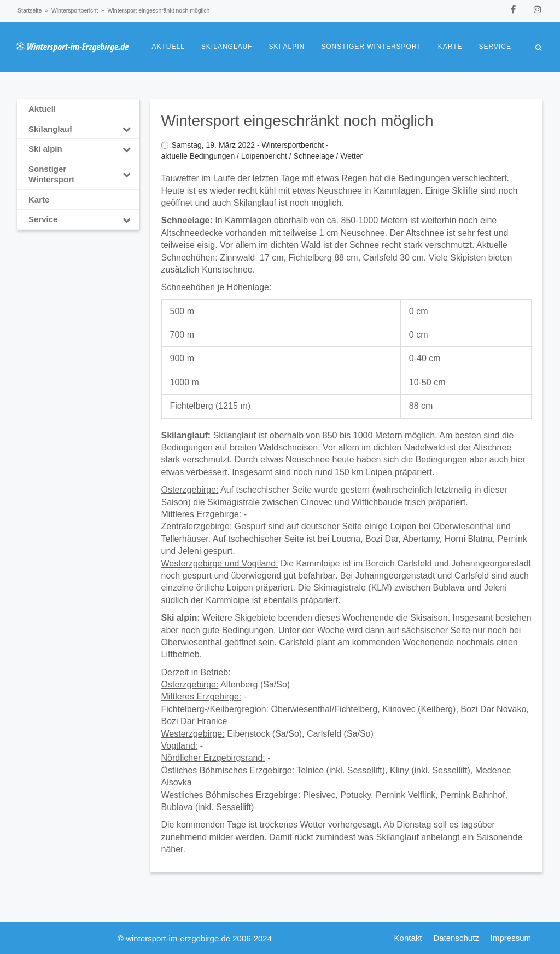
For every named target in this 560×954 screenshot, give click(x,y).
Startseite (30, 10)
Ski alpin (287, 47)
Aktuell (168, 47)
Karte (450, 47)
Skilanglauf (227, 47)
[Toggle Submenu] (127, 129)
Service (495, 47)
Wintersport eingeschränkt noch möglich (297, 121)
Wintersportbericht (75, 10)
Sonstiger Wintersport (371, 47)
